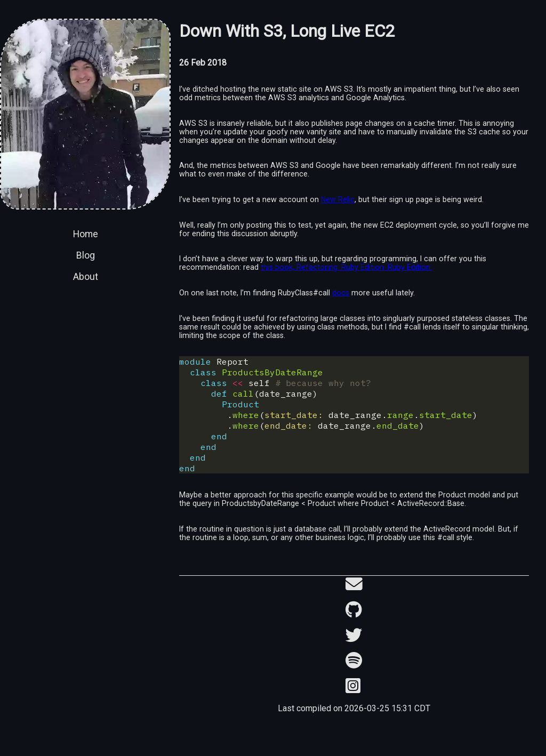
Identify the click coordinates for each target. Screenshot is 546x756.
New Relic (338, 199)
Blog (86, 255)
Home (86, 234)
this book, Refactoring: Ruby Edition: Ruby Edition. (346, 267)
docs (341, 293)
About (86, 277)
